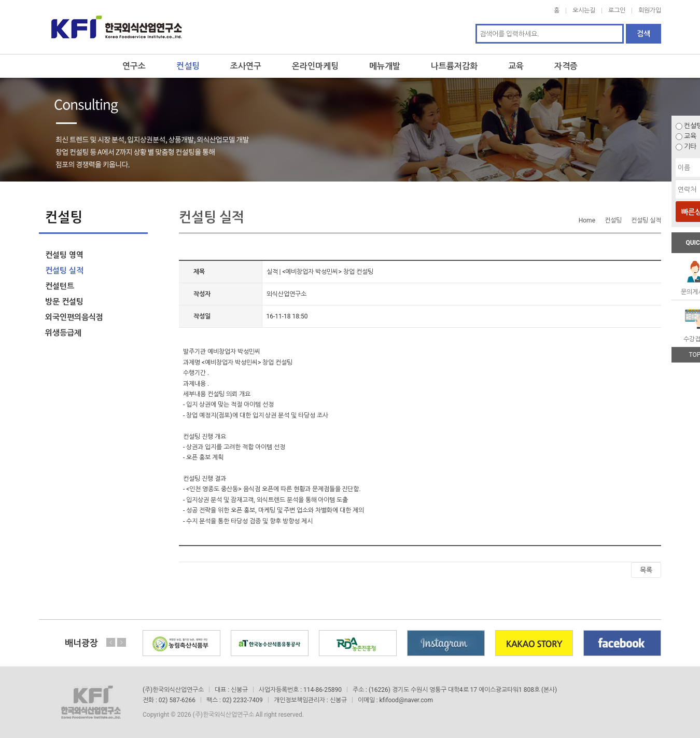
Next (121, 643)
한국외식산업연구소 (117, 27)
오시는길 (584, 10)
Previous (111, 643)
